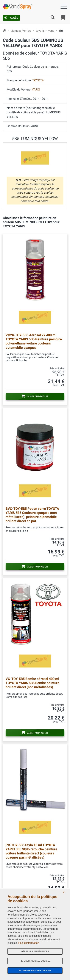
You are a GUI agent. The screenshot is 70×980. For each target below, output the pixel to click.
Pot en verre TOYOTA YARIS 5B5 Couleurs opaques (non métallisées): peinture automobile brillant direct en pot (32, 515)
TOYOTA (38, 80)
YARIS (36, 89)
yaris (51, 31)
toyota (40, 31)
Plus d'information (29, 943)
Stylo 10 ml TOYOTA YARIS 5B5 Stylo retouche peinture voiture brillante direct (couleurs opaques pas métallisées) (31, 851)
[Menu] (64, 8)
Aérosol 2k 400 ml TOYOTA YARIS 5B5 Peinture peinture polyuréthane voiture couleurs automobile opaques (34, 341)
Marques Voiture (21, 31)
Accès (11, 18)
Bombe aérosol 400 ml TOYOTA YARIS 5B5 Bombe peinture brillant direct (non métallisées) (32, 683)
